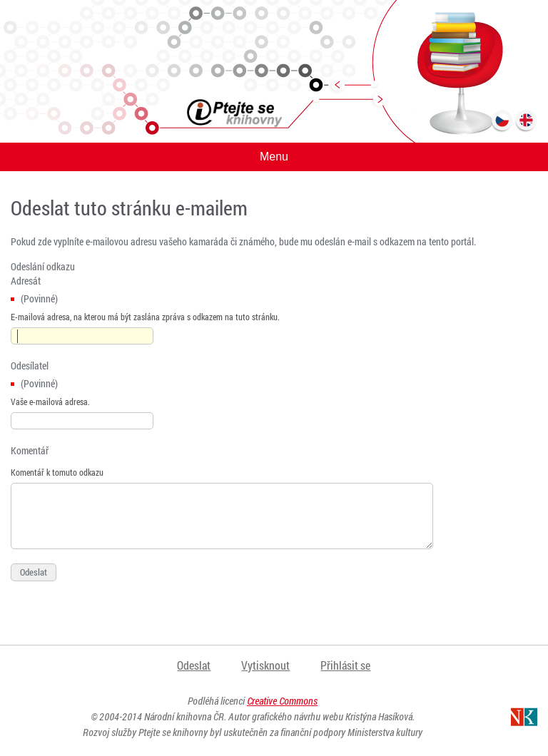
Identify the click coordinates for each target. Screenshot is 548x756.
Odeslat (194, 665)
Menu (274, 157)
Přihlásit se (345, 665)
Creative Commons (282, 701)
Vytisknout (265, 665)
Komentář (30, 450)
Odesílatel (30, 366)
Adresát (26, 281)
